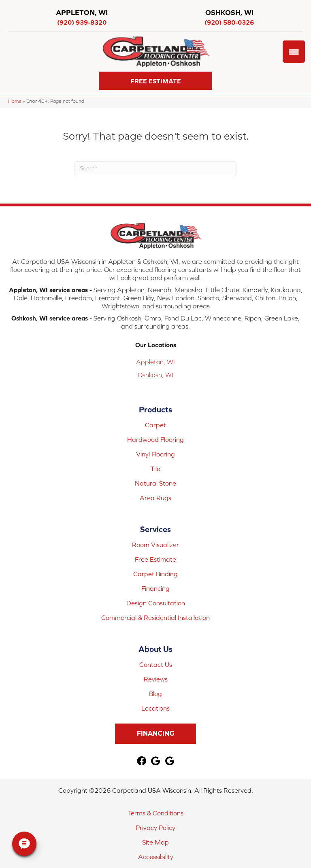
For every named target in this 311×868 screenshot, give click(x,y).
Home (15, 101)
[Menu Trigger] (294, 52)
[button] (155, 81)
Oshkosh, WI (155, 375)
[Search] (155, 168)
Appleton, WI (155, 362)
